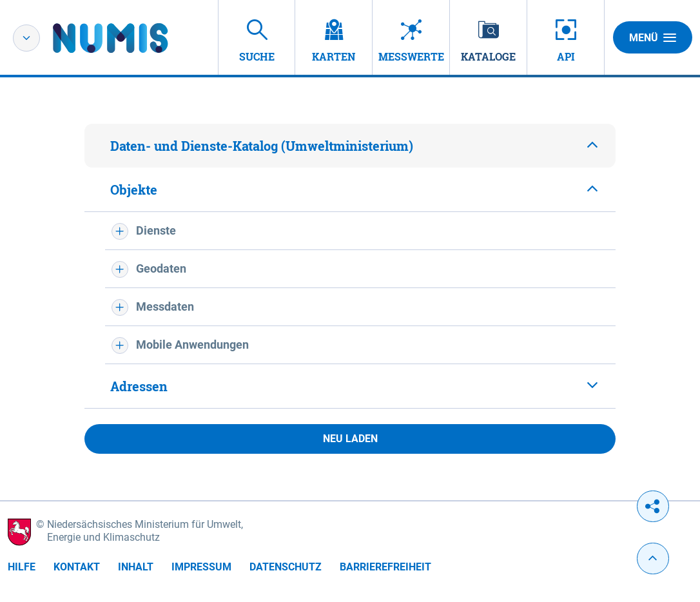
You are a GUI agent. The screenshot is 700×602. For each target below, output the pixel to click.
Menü (653, 37)
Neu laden (350, 439)
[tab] (350, 146)
